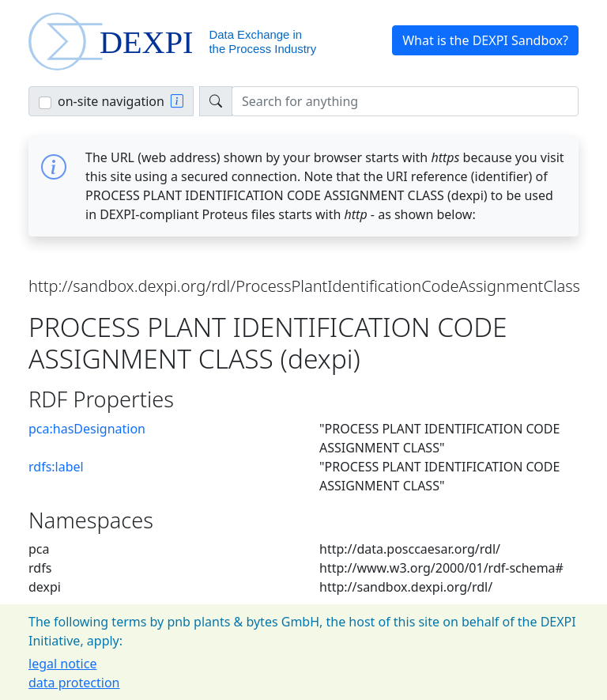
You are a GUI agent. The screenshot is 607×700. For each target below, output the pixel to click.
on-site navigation (111, 101)
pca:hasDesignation (87, 429)
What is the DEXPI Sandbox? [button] (485, 40)
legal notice (62, 664)
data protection (74, 683)
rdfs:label (56, 467)
